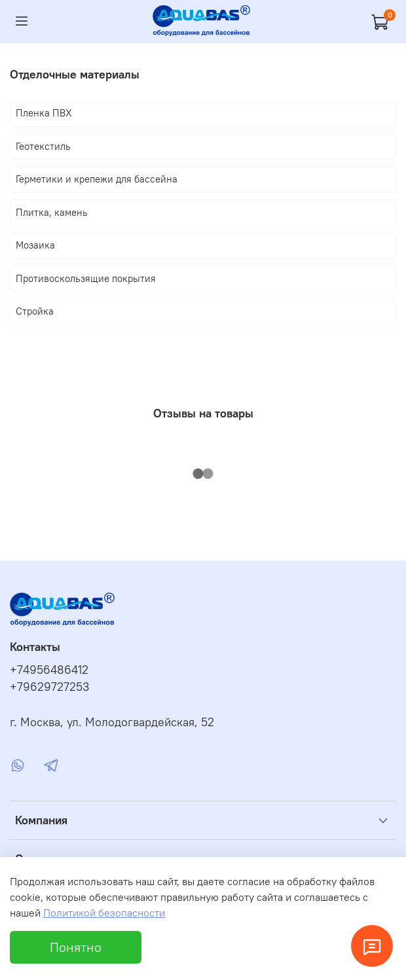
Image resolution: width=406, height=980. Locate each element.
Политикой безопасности (104, 913)
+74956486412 (49, 670)
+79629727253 (49, 687)
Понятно (76, 947)
